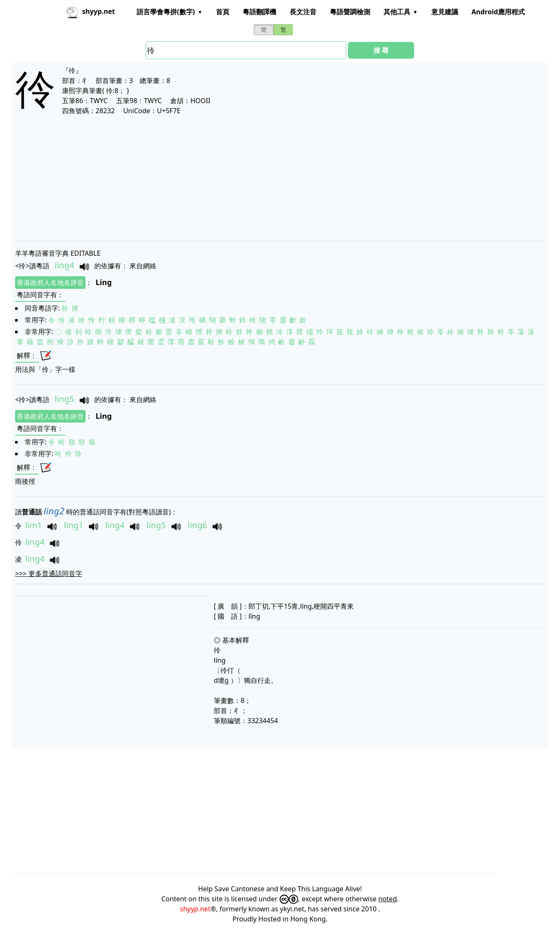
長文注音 (303, 12)
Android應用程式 (498, 12)
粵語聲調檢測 (350, 12)
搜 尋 (381, 50)
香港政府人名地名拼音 (50, 283)
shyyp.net (195, 909)
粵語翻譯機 (259, 12)
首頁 (223, 12)
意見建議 (445, 12)
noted (388, 899)
